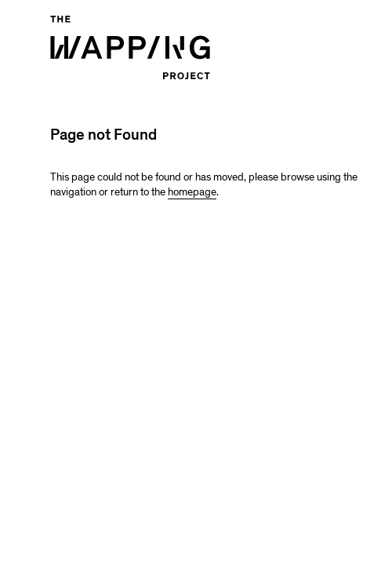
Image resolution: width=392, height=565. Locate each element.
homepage (192, 192)
